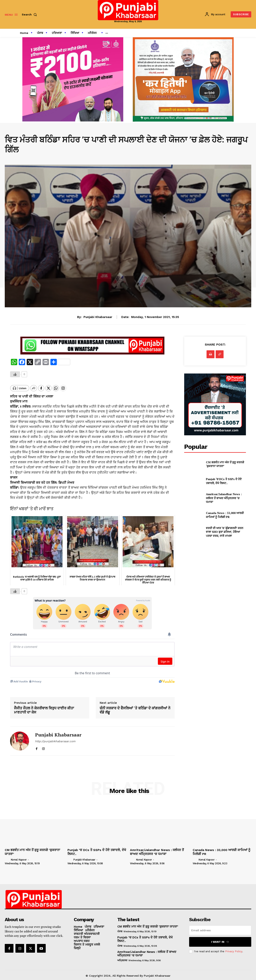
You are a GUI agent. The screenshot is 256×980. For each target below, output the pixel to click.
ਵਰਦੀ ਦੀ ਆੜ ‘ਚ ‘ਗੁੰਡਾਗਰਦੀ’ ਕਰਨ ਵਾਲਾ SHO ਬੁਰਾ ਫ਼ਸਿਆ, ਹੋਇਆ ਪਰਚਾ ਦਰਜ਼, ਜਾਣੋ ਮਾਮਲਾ (225, 532)
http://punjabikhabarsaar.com (55, 738)
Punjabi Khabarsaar (98, 317)
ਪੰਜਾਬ (120, 928)
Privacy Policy (234, 948)
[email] (220, 927)
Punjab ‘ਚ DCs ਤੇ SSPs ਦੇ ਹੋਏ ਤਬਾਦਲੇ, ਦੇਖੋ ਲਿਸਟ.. (224, 481)
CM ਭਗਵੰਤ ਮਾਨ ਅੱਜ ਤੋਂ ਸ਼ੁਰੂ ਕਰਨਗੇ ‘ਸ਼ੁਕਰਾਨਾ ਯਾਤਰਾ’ (148, 923)
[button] (30, 14)
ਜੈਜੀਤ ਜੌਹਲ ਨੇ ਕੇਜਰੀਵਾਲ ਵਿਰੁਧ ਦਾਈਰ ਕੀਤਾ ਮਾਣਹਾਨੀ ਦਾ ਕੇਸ (44, 707)
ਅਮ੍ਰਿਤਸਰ (122, 957)
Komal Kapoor (19, 856)
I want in (220, 938)
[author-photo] (7, 856)
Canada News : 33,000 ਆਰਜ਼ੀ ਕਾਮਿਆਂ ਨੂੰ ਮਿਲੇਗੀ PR (225, 515)
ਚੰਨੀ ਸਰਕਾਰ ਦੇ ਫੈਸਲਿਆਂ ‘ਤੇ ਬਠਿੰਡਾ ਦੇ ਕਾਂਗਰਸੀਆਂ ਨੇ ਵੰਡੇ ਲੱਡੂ (135, 707)
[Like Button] (15, 374)
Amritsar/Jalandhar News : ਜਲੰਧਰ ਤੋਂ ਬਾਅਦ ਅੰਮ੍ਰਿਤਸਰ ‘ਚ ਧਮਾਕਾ (224, 498)
